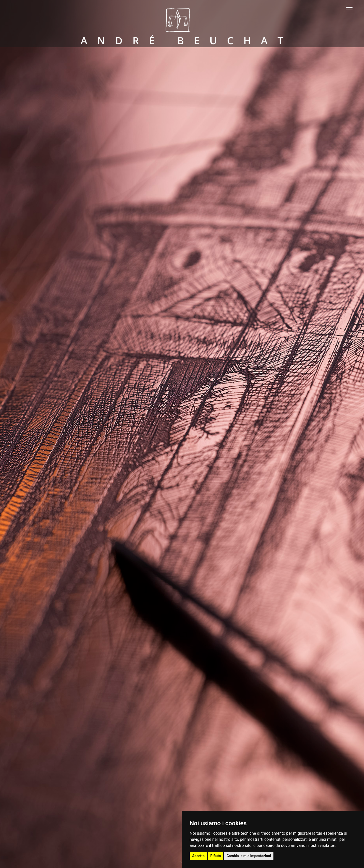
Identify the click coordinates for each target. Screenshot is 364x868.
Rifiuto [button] (216, 856)
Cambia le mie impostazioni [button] (249, 856)
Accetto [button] (199, 856)
